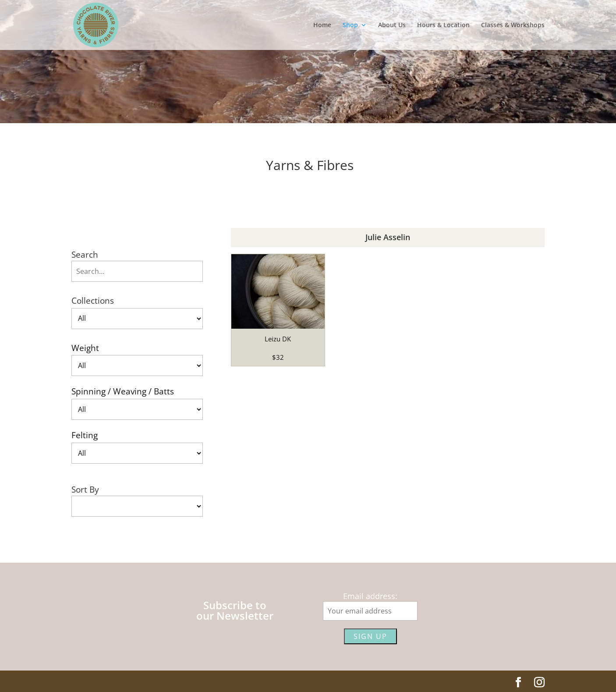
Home (322, 25)
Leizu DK (278, 339)
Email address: (370, 596)
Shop (350, 25)
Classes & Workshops (513, 25)
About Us (392, 25)
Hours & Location (443, 25)
